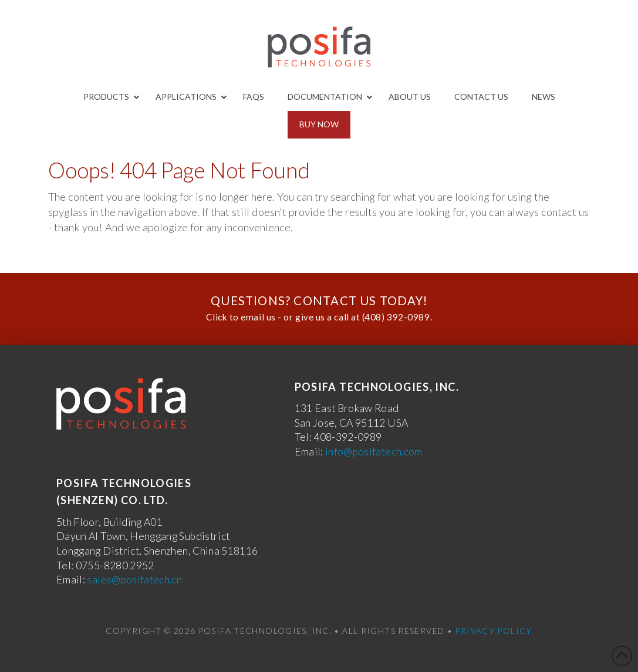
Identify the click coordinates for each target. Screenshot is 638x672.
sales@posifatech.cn (134, 580)
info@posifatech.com (374, 452)
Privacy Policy (493, 631)
